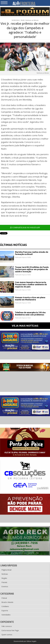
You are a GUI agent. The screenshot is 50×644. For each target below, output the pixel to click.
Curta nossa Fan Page (10, 630)
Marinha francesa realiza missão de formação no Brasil (32, 253)
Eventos (5, 586)
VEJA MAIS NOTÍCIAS (25, 326)
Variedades (6, 615)
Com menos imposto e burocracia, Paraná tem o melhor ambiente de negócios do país (31, 284)
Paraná (4, 582)
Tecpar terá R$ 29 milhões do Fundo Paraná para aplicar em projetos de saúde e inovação (32, 269)
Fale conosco (7, 626)
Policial (4, 598)
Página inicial (6, 570)
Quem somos (7, 635)
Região (4, 578)
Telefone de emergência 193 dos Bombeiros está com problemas (30, 314)
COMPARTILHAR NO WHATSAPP (25, 228)
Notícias (5, 574)
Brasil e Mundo (7, 602)
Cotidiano (5, 606)
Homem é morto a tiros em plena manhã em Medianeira (30, 298)
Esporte (5, 610)
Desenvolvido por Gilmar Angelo (25, 641)
